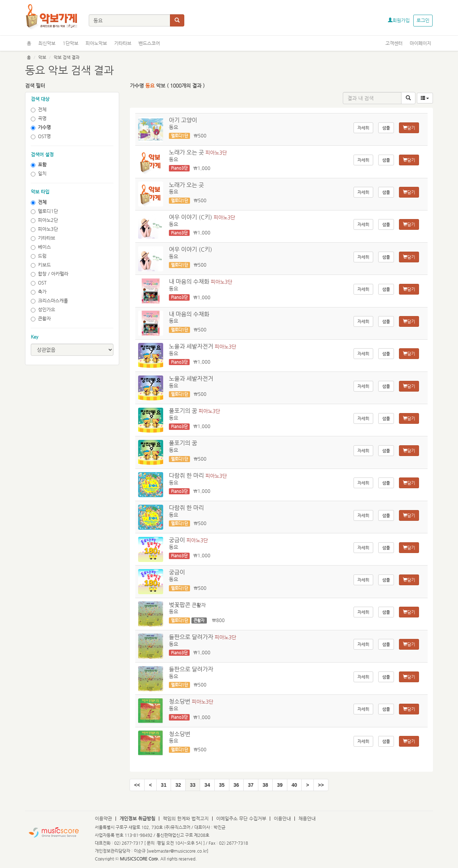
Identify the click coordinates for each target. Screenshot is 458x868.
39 (280, 785)
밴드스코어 (149, 43)
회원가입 (399, 20)
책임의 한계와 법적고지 (186, 818)
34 (207, 785)
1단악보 (70, 43)
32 (178, 785)
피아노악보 (96, 43)
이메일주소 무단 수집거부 (241, 818)
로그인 (423, 20)
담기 (409, 128)
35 (222, 785)
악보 (42, 57)
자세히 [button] (363, 128)
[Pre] (150, 785)
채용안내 (307, 818)
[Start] (137, 785)
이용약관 (103, 818)
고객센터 (394, 43)
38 (265, 785)
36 (237, 785)
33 (193, 785)
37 (251, 785)
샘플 (386, 128)
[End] (321, 785)
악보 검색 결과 (67, 57)
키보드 (41, 265)
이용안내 (282, 818)
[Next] (307, 785)
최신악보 (47, 43)
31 (164, 785)
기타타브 (123, 43)
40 (294, 785)
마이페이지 (420, 43)
